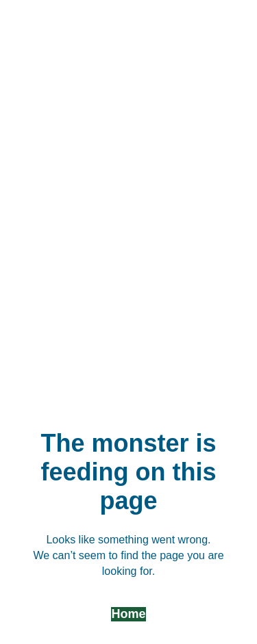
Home (128, 614)
